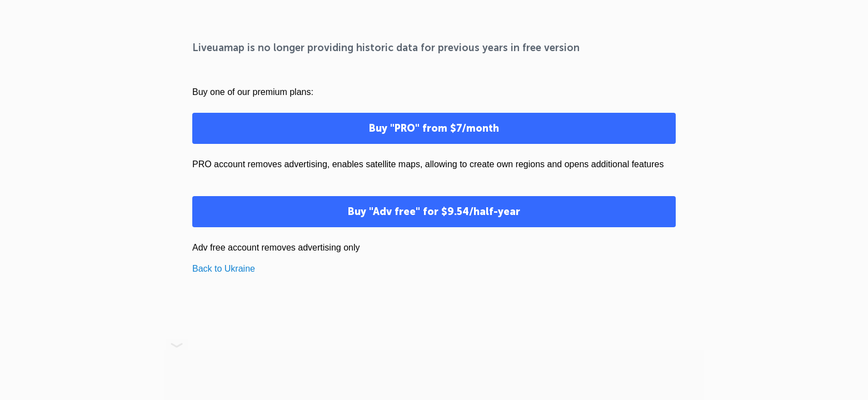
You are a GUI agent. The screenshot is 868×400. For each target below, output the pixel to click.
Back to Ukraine (224, 269)
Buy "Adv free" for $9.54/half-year (434, 212)
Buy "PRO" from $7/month (434, 128)
